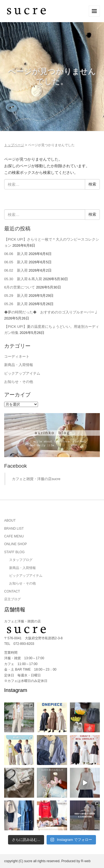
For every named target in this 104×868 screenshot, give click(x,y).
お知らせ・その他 (19, 382)
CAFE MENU (14, 536)
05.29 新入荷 (16, 296)
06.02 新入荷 (16, 270)
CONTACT (12, 591)
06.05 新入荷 (16, 262)
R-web (86, 861)
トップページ (14, 145)
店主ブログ (12, 599)
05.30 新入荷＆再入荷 (23, 279)
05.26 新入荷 (16, 304)
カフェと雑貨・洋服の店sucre (36, 479)
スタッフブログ (21, 560)
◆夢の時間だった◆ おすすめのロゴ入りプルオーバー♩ (51, 312)
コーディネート (17, 356)
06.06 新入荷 (16, 254)
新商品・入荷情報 (19, 365)
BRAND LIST (14, 529)
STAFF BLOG (14, 552)
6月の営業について (20, 287)
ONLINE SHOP (16, 544)
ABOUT (10, 521)
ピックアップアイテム (22, 373)
